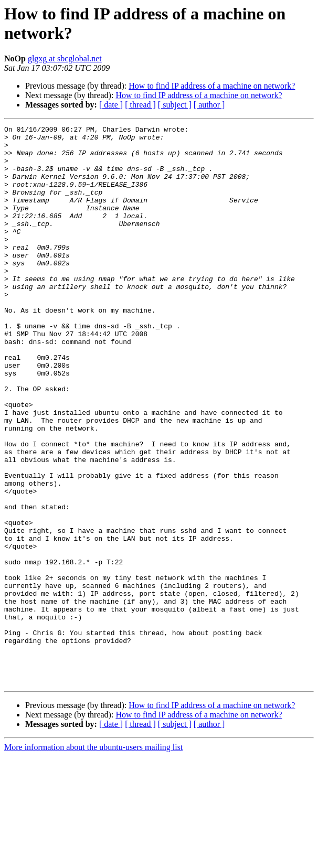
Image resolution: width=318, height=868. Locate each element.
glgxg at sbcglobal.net (65, 58)
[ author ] (209, 105)
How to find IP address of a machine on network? (212, 86)
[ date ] (111, 105)
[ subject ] (175, 105)
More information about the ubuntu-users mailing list (93, 859)
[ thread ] (140, 105)
